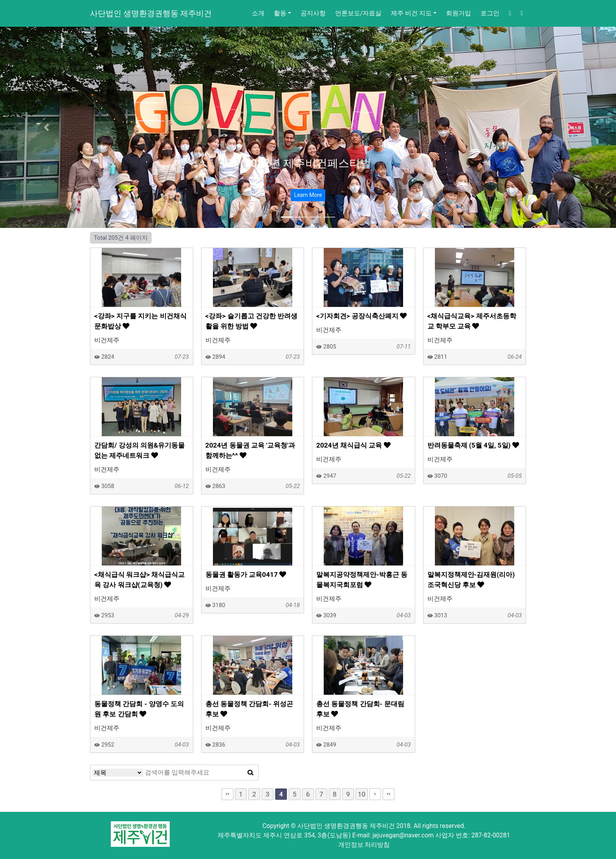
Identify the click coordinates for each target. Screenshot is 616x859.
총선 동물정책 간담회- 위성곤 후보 (249, 709)
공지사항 (313, 13)
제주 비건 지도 (411, 13)
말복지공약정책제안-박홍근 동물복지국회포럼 (362, 580)
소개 (258, 13)
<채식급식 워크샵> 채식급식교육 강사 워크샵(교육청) (139, 580)
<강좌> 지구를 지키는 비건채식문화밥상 (140, 321)
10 (362, 794)
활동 (280, 13)
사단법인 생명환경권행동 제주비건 (151, 13)
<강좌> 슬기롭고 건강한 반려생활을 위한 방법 (252, 321)
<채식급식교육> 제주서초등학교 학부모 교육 (472, 321)
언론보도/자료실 (358, 13)
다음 (375, 794)
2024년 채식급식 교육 (353, 445)
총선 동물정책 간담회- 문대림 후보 (360, 709)
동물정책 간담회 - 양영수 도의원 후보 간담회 (139, 709)
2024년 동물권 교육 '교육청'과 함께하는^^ (250, 450)
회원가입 (458, 13)
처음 (227, 794)
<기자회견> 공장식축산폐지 (361, 316)
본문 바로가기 (0, 0)
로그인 (490, 13)
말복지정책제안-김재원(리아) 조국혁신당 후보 (471, 580)
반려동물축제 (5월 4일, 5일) (473, 445)
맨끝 (389, 794)
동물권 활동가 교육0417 (246, 575)
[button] (46, 127)
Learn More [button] (308, 195)
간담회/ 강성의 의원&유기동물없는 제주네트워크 (139, 450)
